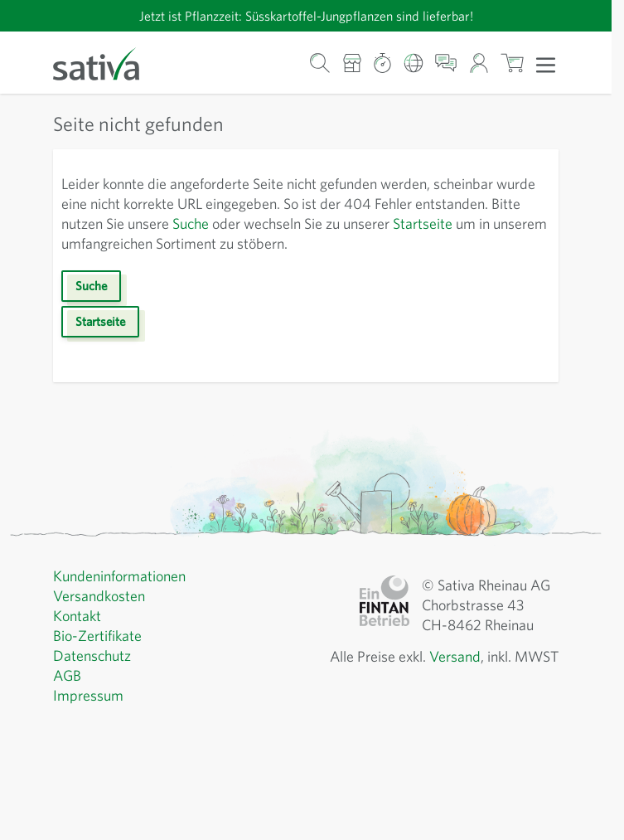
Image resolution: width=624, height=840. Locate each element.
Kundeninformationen (119, 576)
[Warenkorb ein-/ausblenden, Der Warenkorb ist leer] (513, 63)
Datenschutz (92, 655)
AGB (67, 675)
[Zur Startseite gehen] (107, 63)
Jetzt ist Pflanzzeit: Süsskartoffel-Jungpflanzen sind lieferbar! (306, 16)
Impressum (88, 695)
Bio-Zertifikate (97, 636)
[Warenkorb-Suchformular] (320, 63)
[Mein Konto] (479, 63)
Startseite (423, 223)
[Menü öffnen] (546, 64)
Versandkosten (99, 596)
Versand (455, 656)
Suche (191, 223)
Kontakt (77, 616)
